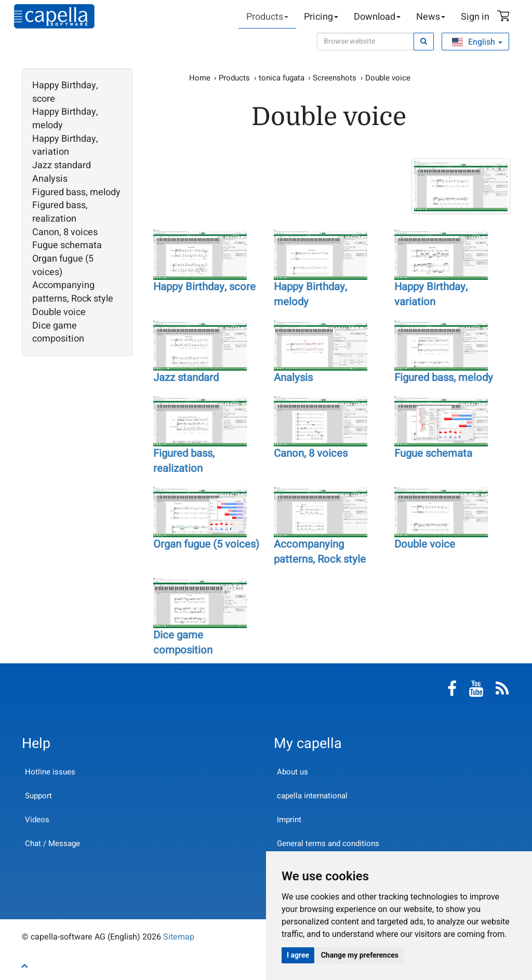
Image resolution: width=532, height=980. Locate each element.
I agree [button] (298, 955)
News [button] (431, 17)
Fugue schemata (67, 246)
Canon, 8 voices (65, 233)
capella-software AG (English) (54, 16)
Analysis (50, 179)
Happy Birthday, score (65, 92)
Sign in (475, 17)
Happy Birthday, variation (65, 146)
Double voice (59, 312)
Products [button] (267, 17)
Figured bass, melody (76, 193)
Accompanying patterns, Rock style (73, 292)
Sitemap (179, 937)
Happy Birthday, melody (65, 119)
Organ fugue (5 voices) (63, 266)
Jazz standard (62, 166)
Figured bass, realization (60, 212)
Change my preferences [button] (360, 955)
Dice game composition (58, 332)
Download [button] (377, 17)
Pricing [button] (321, 17)
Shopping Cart (505, 17)
